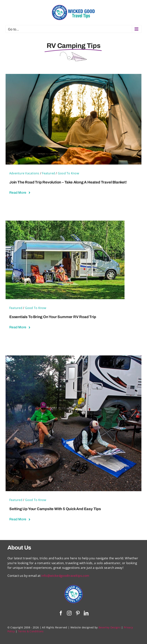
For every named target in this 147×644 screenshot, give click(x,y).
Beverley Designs (110, 627)
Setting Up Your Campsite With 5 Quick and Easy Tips (55, 509)
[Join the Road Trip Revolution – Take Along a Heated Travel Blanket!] (73, 76)
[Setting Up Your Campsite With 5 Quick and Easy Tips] (73, 358)
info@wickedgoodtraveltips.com (65, 576)
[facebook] (61, 613)
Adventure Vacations (24, 173)
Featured (49, 173)
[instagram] (69, 613)
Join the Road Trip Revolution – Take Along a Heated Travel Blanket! (68, 182)
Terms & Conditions (31, 631)
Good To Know (68, 173)
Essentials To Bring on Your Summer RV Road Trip (53, 317)
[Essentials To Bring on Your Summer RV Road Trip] (65, 223)
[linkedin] (86, 613)
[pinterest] (78, 613)
